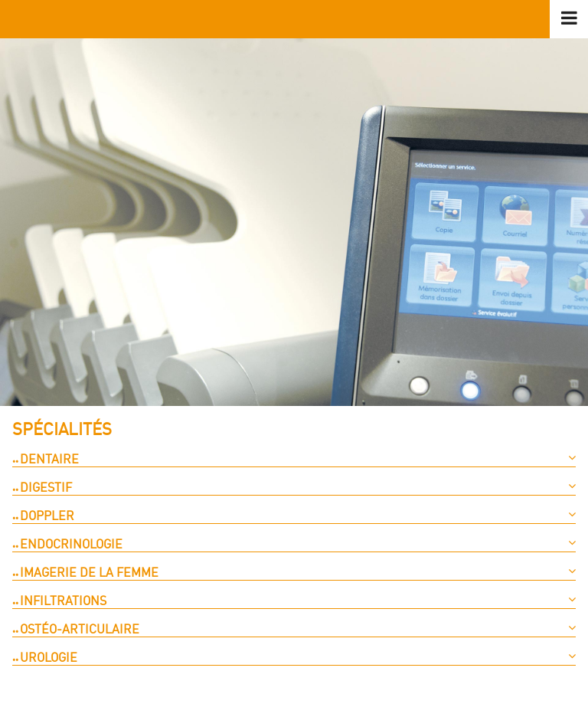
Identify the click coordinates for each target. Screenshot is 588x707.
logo (294, 19)
